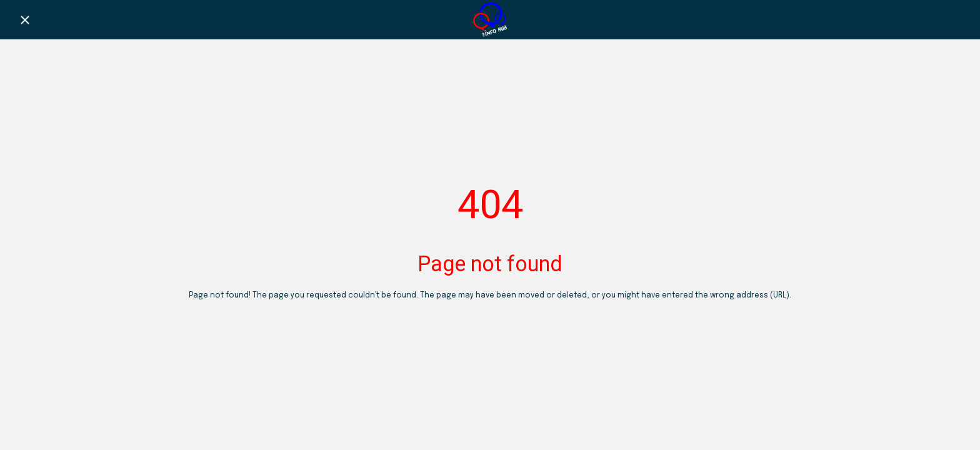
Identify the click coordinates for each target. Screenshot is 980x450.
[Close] (25, 20)
